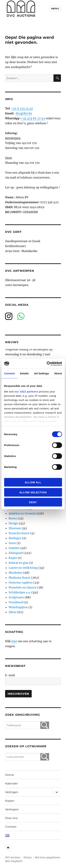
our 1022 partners (26, 391)
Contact (11, 827)
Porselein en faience (23, 587)
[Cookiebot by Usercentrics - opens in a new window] (47, 364)
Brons (13, 518)
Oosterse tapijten (21, 582)
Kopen (10, 801)
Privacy (28, 858)
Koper (13, 558)
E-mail (10, 675)
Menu (55, 8)
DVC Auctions (13, 858)
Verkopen (12, 809)
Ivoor (12, 543)
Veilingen (12, 792)
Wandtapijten (18, 607)
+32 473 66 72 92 (33, 118)
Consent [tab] (9, 373)
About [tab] (58, 373)
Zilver (13, 612)
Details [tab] (24, 373)
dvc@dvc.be (24, 113)
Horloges (15, 538)
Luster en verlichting (23, 568)
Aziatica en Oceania (22, 513)
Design (13, 523)
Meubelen (16, 573)
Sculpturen (16, 597)
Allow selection (33, 492)
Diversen (15, 528)
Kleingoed (16, 553)
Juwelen (14, 548)
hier (14, 641)
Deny (33, 502)
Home (10, 775)
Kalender (11, 783)
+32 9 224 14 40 (22, 108)
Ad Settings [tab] (42, 373)
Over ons (11, 818)
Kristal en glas (19, 563)
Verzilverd (16, 602)
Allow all (33, 482)
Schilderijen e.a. (20, 592)
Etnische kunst (19, 533)
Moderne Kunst (20, 578)
